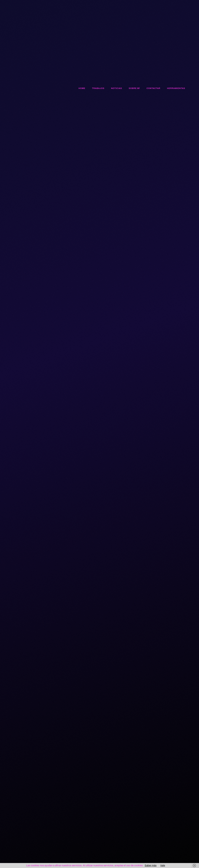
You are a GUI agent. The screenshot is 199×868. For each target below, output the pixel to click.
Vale (163, 865)
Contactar (154, 88)
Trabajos (98, 88)
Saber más (150, 865)
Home (82, 88)
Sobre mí (134, 88)
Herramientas (176, 88)
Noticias (117, 88)
